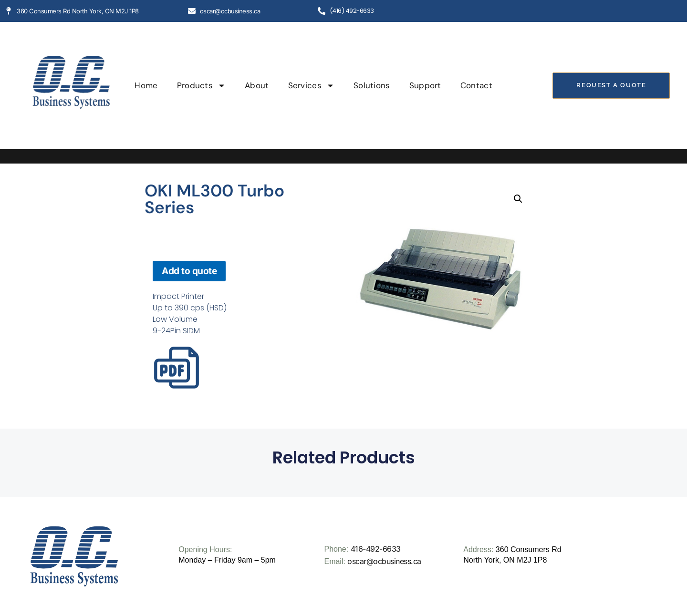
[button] (518, 199)
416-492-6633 (376, 549)
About (257, 85)
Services (311, 86)
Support (425, 85)
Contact (476, 85)
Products (201, 86)
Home (146, 85)
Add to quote (189, 271)
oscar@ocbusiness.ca (384, 561)
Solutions (372, 85)
